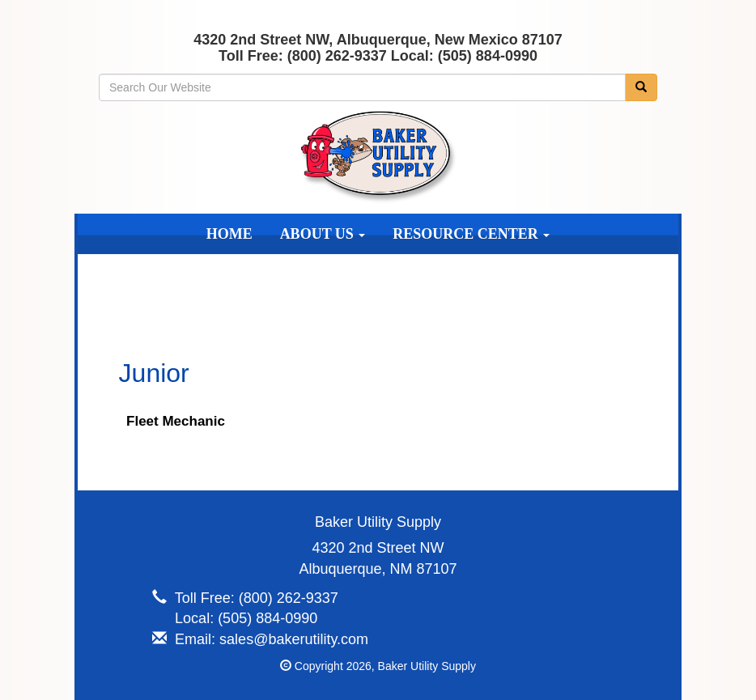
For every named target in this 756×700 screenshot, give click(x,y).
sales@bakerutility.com (294, 639)
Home (229, 234)
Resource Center (471, 234)
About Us (323, 234)
